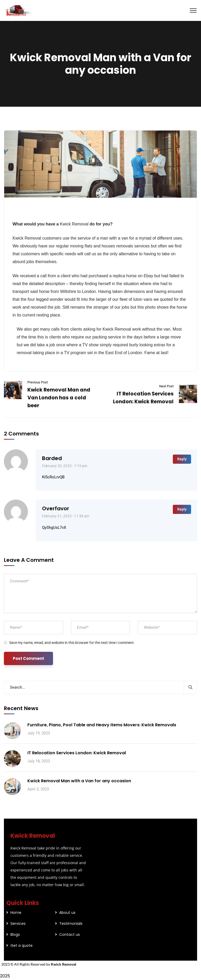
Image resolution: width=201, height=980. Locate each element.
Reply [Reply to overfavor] (182, 509)
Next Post (166, 386)
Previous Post (38, 382)
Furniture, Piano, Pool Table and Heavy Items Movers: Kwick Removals (102, 725)
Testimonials (71, 924)
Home (16, 913)
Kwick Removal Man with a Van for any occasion (79, 781)
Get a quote (22, 945)
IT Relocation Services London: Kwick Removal (77, 753)
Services (18, 924)
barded (52, 458)
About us (67, 913)
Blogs (15, 934)
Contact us (70, 934)
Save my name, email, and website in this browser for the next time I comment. (72, 643)
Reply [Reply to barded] (182, 459)
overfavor (56, 508)
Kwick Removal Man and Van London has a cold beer (59, 398)
